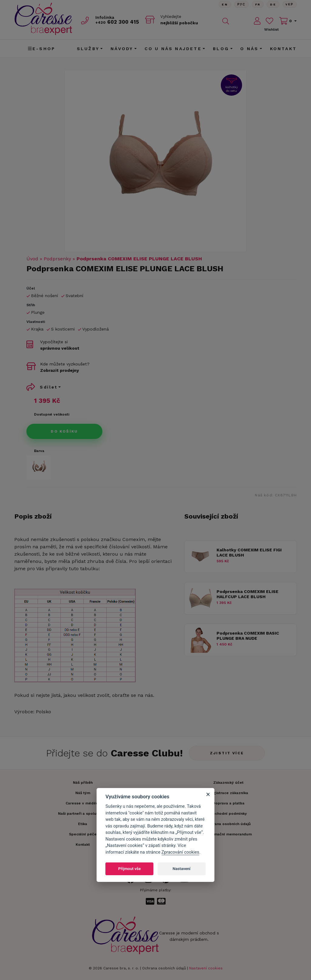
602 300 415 (118, 22)
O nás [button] (249, 49)
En (224, 4)
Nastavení (181, 869)
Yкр (289, 4)
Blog (221, 49)
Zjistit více (227, 753)
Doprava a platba (229, 803)
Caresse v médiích (83, 803)
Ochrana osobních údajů (164, 968)
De (273, 4)
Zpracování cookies (180, 852)
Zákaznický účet (228, 783)
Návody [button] (122, 49)
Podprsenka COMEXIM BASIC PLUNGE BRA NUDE (248, 636)
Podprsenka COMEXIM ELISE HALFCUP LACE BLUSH (248, 594)
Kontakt (283, 49)
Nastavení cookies (206, 968)
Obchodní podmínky (228, 814)
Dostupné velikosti (52, 414)
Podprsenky (57, 259)
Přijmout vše (129, 869)
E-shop (42, 49)
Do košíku (64, 431)
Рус (241, 4)
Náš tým (83, 793)
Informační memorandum (229, 834)
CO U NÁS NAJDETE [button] (173, 49)
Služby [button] (88, 49)
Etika (83, 824)
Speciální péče (83, 834)
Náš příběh (83, 783)
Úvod (32, 259)
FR (257, 4)
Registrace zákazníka (228, 793)
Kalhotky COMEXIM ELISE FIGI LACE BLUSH (249, 552)
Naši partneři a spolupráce (83, 814)
